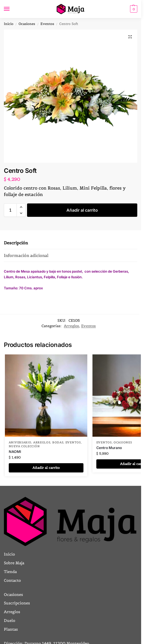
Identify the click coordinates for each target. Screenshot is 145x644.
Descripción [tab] (16, 243)
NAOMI (15, 452)
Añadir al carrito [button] (46, 468)
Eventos (47, 24)
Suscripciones (17, 603)
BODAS (58, 442)
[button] (133, 9)
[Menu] (12, 9)
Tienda (10, 572)
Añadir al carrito (82, 210)
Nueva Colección (24, 446)
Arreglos (71, 326)
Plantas (11, 629)
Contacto (12, 580)
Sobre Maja (14, 563)
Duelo (10, 620)
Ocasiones (27, 24)
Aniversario (20, 442)
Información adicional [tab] (26, 255)
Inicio (9, 24)
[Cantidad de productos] (10, 210)
